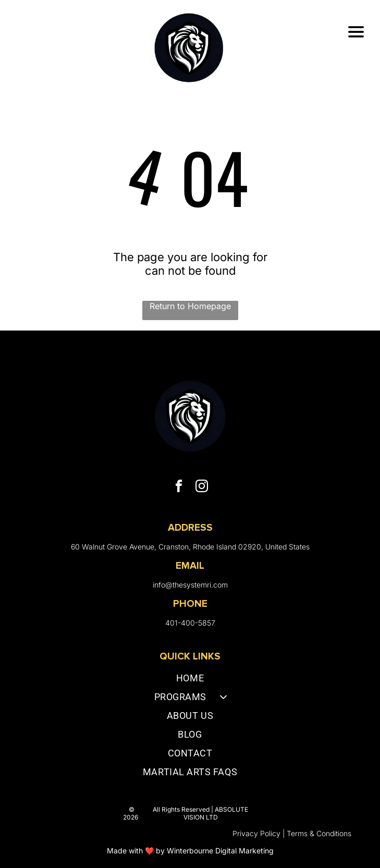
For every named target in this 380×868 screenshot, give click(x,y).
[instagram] (202, 488)
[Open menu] (356, 32)
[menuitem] (190, 680)
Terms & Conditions (319, 833)
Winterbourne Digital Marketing (220, 851)
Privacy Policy (256, 833)
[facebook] (179, 488)
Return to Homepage (190, 306)
